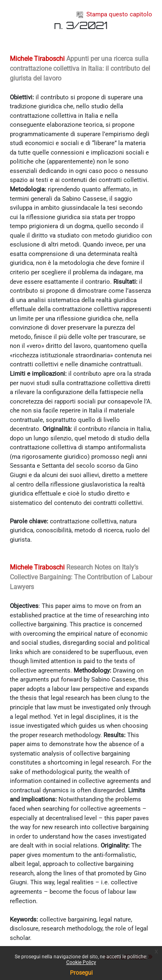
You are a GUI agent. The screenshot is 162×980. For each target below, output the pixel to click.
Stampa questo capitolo (114, 14)
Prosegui (81, 973)
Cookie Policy (81, 962)
